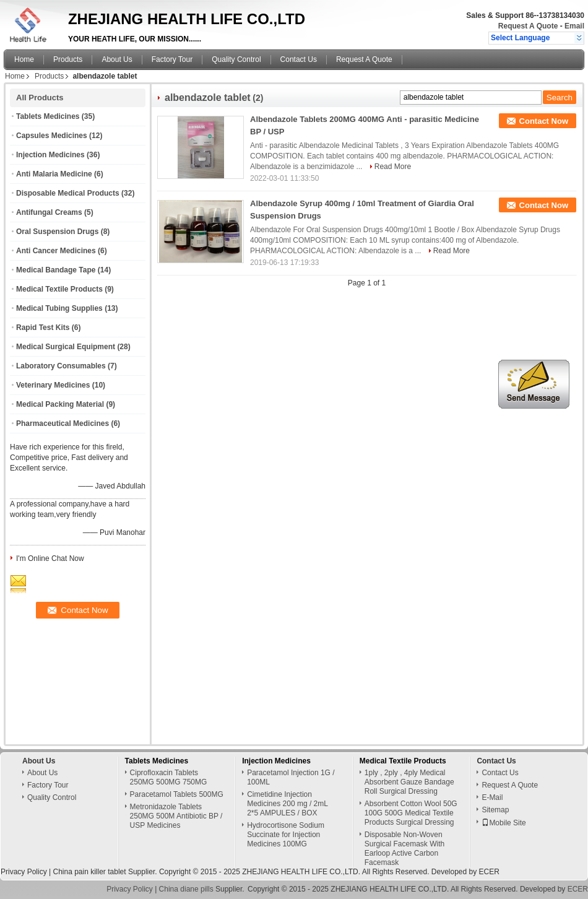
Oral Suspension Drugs (57, 232)
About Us (117, 59)
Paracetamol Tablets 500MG (177, 794)
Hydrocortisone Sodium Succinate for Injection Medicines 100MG (286, 835)
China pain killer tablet (89, 872)
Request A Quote (528, 26)
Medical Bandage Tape (56, 270)
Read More (393, 167)
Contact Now (544, 121)
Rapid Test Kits (43, 328)
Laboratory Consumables (61, 366)
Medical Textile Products (59, 289)
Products (68, 59)
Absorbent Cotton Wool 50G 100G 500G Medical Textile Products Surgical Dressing (411, 813)
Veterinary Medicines (53, 385)
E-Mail (492, 797)
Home (24, 59)
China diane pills (186, 889)
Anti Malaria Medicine (54, 174)
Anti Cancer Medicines (56, 251)
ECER (489, 872)
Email (574, 26)
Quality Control (236, 59)
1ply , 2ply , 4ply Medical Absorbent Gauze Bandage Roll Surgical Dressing (409, 782)
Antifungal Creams (49, 212)
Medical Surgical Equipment (66, 347)
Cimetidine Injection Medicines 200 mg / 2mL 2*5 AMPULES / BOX (287, 804)
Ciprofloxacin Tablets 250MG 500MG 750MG (169, 777)
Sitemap (495, 810)
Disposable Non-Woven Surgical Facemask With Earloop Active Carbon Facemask (404, 849)
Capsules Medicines (52, 136)
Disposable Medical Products (68, 193)
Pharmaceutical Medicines (63, 423)
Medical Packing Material (60, 404)
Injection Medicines (50, 155)
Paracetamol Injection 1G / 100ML (291, 777)
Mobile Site (504, 823)
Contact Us (299, 59)
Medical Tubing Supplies (59, 308)
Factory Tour (172, 59)
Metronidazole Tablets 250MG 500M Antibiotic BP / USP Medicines (176, 816)
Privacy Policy (24, 872)
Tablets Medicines (48, 116)
